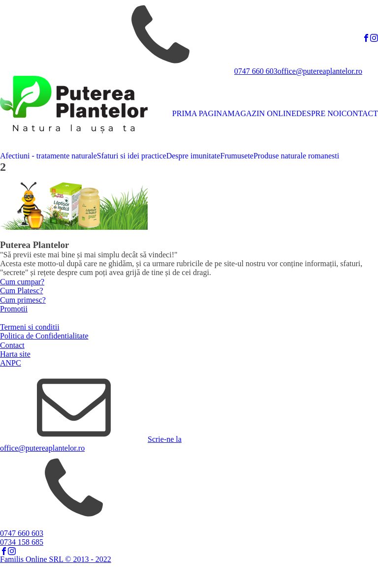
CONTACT (360, 113)
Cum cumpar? (22, 282)
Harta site (15, 354)
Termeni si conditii (30, 327)
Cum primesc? (23, 300)
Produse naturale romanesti (296, 156)
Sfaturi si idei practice (132, 156)
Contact (12, 345)
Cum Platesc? (22, 291)
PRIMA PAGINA (200, 113)
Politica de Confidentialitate (44, 336)
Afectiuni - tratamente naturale (48, 156)
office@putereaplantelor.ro (320, 71)
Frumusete (237, 156)
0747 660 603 (256, 71)
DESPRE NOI (319, 113)
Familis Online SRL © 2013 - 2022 (56, 559)
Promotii (14, 309)
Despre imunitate (193, 156)
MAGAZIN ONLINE (262, 113)
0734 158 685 (22, 542)
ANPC (11, 363)
